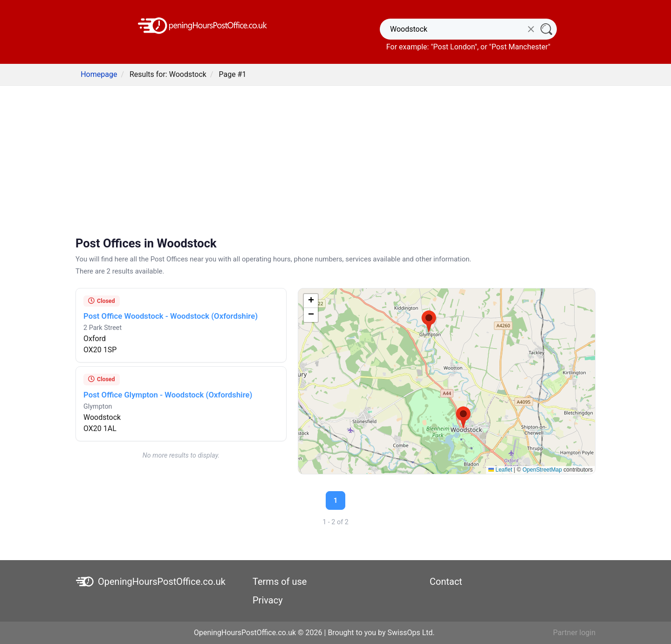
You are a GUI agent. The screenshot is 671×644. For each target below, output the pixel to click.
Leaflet (500, 470)
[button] (463, 418)
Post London (454, 47)
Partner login (574, 633)
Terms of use (280, 582)
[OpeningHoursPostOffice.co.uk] (203, 25)
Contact (446, 582)
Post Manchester (520, 47)
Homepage (99, 74)
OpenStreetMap (542, 470)
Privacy (268, 600)
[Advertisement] (335, 162)
